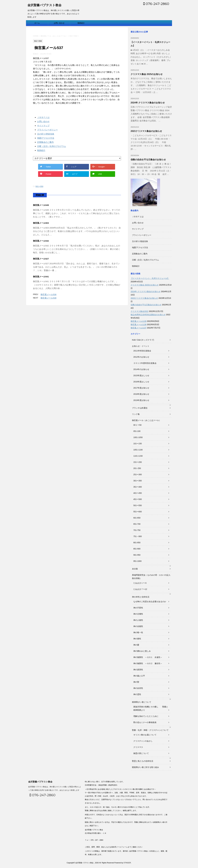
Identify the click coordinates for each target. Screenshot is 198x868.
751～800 (138, 536)
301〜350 (138, 481)
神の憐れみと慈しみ (142, 651)
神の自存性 (138, 688)
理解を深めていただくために (146, 716)
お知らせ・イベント (141, 346)
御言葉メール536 (48, 294)
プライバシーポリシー (47, 130)
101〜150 (138, 444)
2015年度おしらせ (141, 375)
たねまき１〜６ (140, 583)
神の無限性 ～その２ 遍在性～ (148, 663)
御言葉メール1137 (139, 328)
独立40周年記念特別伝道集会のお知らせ (148, 315)
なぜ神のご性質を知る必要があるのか (150, 602)
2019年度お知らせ (141, 400)
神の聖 (136, 682)
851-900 (137, 549)
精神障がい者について (142, 702)
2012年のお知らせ (141, 357)
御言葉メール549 (41, 205)
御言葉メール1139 (139, 321)
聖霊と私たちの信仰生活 (143, 761)
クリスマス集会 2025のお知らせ (147, 74)
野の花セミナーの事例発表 (145, 722)
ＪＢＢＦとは (43, 117)
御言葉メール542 (41, 241)
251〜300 (138, 474)
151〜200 (138, 462)
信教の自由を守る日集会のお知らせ (148, 160)
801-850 (137, 543)
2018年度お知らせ (141, 394)
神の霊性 (137, 694)
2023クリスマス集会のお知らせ (146, 131)
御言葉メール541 (41, 277)
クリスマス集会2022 (139, 311)
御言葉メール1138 (139, 324)
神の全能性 (138, 626)
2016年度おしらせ (141, 382)
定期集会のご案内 (45, 142)
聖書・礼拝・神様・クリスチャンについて (150, 730)
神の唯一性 (138, 632)
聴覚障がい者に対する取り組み (145, 767)
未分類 (135, 569)
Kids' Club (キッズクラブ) (143, 340)
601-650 (137, 518)
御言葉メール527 (41, 259)
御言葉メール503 (41, 223)
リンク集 (136, 414)
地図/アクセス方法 (46, 138)
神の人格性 (138, 620)
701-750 (137, 530)
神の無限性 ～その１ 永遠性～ (148, 657)
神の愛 (136, 645)
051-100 (137, 431)
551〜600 (138, 512)
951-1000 (137, 561)
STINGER (127, 863)
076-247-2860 (156, 4)
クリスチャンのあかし (143, 741)
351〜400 (138, 487)
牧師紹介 (81, 23)
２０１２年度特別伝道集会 (145, 363)
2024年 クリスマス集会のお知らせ (148, 103)
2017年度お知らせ (141, 388)
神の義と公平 (139, 676)
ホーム (37, 23)
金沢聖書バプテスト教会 (44, 5)
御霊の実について (141, 753)
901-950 (137, 555)
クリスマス (138, 747)
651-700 (137, 524)
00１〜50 (137, 425)
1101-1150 (138, 456)
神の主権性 (138, 614)
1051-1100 (138, 450)
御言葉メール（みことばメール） (146, 420)
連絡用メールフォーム (119, 847)
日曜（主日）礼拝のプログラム (52, 146)
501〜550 (39, 186)
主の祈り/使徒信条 (46, 134)
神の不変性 (138, 608)
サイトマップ (43, 126)
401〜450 (138, 493)
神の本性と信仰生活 (141, 597)
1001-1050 (138, 437)
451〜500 (138, 499)
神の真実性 (138, 670)
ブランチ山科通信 (140, 408)
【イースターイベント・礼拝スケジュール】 (150, 278)
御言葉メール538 (48, 298)
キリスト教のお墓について (145, 735)
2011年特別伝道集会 (142, 351)
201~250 (137, 468)
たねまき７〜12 (140, 589)
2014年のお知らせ (141, 369)
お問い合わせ (59, 23)
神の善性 (137, 639)
